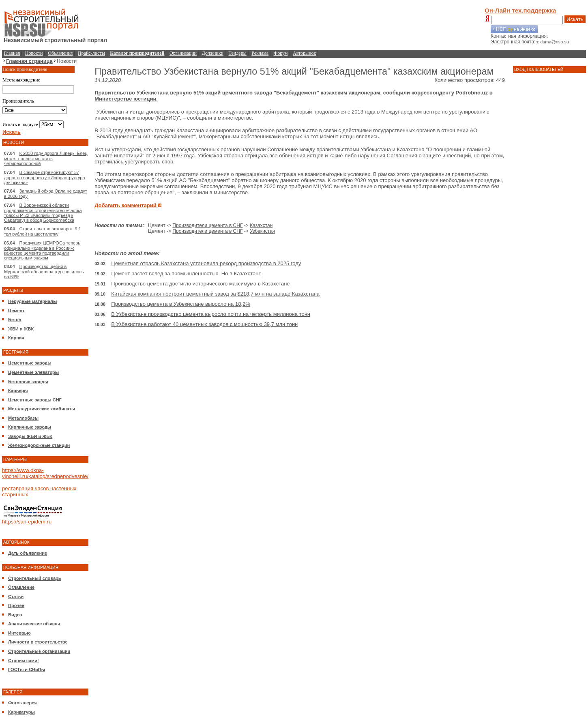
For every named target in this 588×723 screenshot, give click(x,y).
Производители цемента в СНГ (207, 225)
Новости (34, 53)
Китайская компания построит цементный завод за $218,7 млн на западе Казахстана (215, 294)
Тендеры (238, 53)
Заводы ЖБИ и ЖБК (30, 436)
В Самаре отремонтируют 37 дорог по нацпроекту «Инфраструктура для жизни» (45, 177)
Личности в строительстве (38, 642)
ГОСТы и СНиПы (27, 669)
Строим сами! (24, 661)
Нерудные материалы (32, 301)
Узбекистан (262, 231)
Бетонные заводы (28, 382)
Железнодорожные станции (39, 445)
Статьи (16, 596)
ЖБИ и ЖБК (21, 329)
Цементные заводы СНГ (35, 400)
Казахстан (261, 225)
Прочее (16, 605)
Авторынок (304, 53)
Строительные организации (39, 651)
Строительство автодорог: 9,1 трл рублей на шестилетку (43, 231)
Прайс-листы (91, 53)
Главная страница (29, 61)
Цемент (16, 311)
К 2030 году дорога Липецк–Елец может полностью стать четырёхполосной (46, 158)
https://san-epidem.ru (27, 522)
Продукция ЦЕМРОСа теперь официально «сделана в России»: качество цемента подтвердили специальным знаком (42, 250)
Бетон (15, 320)
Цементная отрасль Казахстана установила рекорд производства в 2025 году (206, 263)
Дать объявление (28, 553)
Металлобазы (23, 418)
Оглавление (21, 587)
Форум (281, 53)
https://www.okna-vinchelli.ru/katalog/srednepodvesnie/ (45, 473)
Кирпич (16, 338)
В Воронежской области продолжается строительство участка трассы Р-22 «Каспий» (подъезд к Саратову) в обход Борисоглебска (43, 213)
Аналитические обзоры (34, 624)
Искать (575, 19)
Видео (15, 615)
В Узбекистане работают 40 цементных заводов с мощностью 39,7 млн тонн (204, 324)
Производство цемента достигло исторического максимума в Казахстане (200, 284)
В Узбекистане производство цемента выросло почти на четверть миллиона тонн (211, 314)
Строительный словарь (35, 578)
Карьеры (18, 390)
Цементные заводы (30, 363)
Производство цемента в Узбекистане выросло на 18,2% (180, 304)
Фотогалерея (23, 703)
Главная (12, 53)
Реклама (260, 53)
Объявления (60, 53)
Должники (213, 53)
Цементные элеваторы (33, 372)
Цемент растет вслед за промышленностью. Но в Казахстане (186, 274)
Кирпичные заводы (30, 427)
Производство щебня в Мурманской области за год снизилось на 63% (44, 271)
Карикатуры (21, 712)
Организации (183, 53)
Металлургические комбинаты (42, 409)
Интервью (19, 633)
